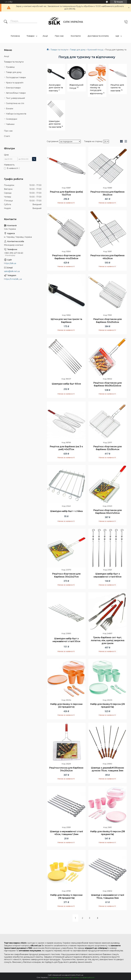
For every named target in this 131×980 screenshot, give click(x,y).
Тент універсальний (15, 98)
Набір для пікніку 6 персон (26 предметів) (107, 706)
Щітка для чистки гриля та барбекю (66, 321)
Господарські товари (16, 77)
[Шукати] (6, 22)
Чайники (10, 124)
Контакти (76, 36)
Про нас (59, 36)
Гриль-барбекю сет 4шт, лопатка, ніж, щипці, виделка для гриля (108, 640)
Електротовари (13, 88)
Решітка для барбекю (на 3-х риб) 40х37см (66, 448)
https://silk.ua (10, 263)
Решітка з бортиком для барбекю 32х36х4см (107, 448)
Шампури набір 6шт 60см (66, 384)
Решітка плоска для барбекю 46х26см (107, 257)
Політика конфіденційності (83, 977)
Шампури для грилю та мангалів (55, 124)
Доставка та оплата (98, 36)
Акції (45, 36)
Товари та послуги (59, 50)
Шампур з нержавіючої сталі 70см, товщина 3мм (108, 896)
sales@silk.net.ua (12, 271)
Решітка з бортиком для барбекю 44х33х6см (66, 257)
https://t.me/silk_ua (13, 279)
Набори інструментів (16, 114)
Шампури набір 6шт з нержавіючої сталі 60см (107, 575)
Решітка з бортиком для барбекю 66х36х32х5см (107, 384)
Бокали (10, 109)
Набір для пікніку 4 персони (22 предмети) (66, 706)
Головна (15, 36)
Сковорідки (12, 119)
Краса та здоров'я (15, 83)
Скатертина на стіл (15, 103)
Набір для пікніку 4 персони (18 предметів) (66, 896)
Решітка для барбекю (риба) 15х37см (66, 193)
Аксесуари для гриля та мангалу (56, 88)
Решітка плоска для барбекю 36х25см (107, 193)
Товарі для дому (78, 50)
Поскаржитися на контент (59, 977)
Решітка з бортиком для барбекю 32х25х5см (107, 321)
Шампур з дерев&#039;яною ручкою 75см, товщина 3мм (107, 769)
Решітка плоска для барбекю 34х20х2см (66, 769)
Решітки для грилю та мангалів (117, 88)
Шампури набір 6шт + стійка (66, 511)
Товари (31, 36)
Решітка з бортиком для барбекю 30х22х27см (66, 575)
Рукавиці (10, 67)
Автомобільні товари (16, 93)
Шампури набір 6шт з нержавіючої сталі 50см (66, 640)
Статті (7, 136)
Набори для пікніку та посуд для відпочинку (97, 89)
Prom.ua (80, 975)
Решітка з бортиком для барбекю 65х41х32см (107, 512)
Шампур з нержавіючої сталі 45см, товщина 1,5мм (66, 833)
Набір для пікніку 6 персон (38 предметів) (107, 833)
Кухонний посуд (95, 50)
